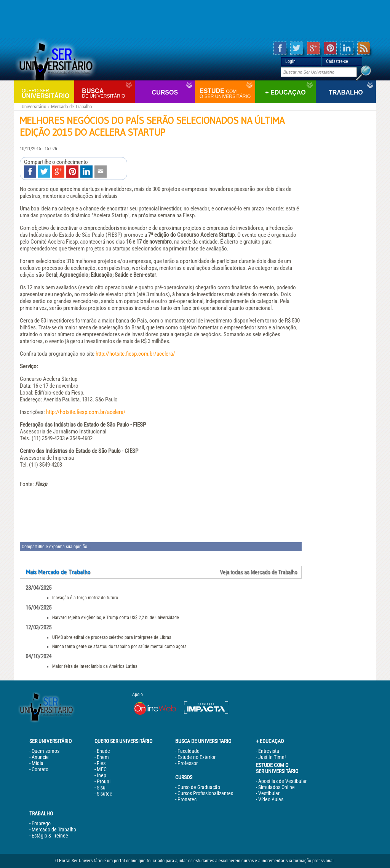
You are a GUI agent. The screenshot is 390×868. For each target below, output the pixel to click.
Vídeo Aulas (271, 799)
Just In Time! (272, 757)
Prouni (104, 781)
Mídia (38, 763)
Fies (101, 763)
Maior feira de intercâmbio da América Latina (95, 666)
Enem (103, 757)
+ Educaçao (285, 92)
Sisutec (104, 794)
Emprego (41, 823)
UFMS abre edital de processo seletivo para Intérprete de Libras (112, 637)
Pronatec (187, 799)
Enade (103, 751)
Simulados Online (277, 787)
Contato (40, 769)
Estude (226, 93)
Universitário (47, 93)
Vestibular (269, 793)
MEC (102, 769)
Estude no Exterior (197, 757)
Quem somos (46, 751)
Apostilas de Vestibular (282, 781)
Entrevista (269, 751)
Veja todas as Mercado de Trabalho (259, 572)
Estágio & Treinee (50, 836)
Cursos (165, 92)
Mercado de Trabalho (72, 107)
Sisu (101, 788)
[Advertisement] (195, 19)
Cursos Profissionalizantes (205, 793)
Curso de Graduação (199, 787)
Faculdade (189, 751)
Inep (101, 775)
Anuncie (40, 757)
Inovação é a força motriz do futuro (85, 598)
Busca (107, 93)
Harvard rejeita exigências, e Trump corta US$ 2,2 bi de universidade (116, 618)
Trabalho (346, 92)
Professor (188, 763)
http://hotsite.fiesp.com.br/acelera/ (135, 354)
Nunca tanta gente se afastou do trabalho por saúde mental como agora (119, 647)
